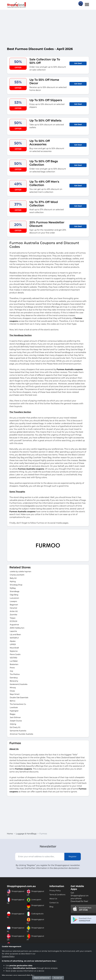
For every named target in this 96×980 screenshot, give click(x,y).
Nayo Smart (15, 694)
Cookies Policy (8, 956)
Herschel (13, 608)
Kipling (13, 581)
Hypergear (14, 711)
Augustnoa (14, 625)
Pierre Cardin (15, 654)
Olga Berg (14, 595)
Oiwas (12, 691)
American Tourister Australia (21, 734)
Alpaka (13, 641)
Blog (51, 907)
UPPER (13, 644)
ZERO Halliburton (17, 628)
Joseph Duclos (16, 721)
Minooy (13, 688)
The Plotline (15, 674)
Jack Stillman (15, 717)
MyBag (13, 588)
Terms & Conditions (57, 895)
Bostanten (14, 664)
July (11, 671)
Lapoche (13, 631)
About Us (53, 899)
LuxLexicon (14, 598)
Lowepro (13, 601)
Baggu (13, 714)
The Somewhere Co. (18, 704)
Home (10, 834)
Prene (12, 668)
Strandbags (15, 591)
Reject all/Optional (42, 978)
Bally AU (13, 578)
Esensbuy (14, 678)
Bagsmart (14, 605)
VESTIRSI (14, 658)
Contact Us (54, 903)
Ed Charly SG (15, 727)
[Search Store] (81, 4)
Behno (13, 701)
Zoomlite (14, 615)
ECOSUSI (14, 621)
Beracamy (14, 681)
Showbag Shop (16, 585)
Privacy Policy (55, 891)
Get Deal (78, 63)
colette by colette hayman (21, 572)
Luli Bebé (14, 661)
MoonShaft (14, 648)
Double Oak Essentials (19, 698)
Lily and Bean (15, 635)
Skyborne (14, 651)
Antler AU (14, 611)
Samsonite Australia (18, 731)
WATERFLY (14, 638)
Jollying (13, 724)
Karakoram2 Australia (19, 684)
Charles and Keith (17, 575)
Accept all (58, 978)
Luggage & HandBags (26, 834)
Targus (13, 618)
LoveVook (14, 707)
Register (73, 857)
